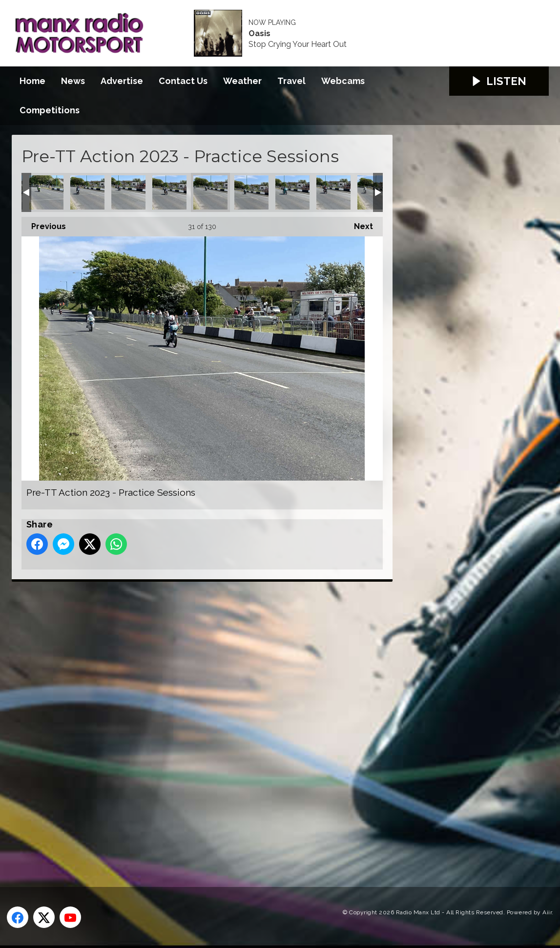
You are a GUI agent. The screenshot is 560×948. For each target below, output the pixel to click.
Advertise (122, 81)
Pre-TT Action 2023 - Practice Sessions (46, 192)
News (73, 81)
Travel (291, 81)
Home (32, 81)
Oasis (259, 34)
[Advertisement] (195, 723)
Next (359, 224)
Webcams (343, 81)
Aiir (547, 912)
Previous (44, 224)
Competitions (50, 110)
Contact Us (183, 81)
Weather (242, 81)
